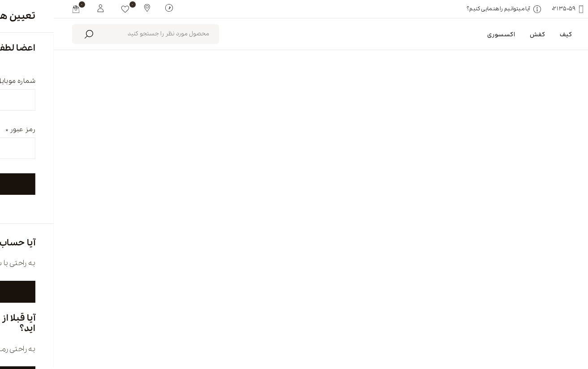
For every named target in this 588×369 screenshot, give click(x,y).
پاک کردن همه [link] (407, 137)
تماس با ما (238, 332)
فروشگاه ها (337, 332)
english (519, 332)
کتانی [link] (550, 137)
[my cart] (22, 9)
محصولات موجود (245, 99)
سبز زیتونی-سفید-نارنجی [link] (481, 137)
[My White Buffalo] (47, 8)
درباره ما (431, 332)
